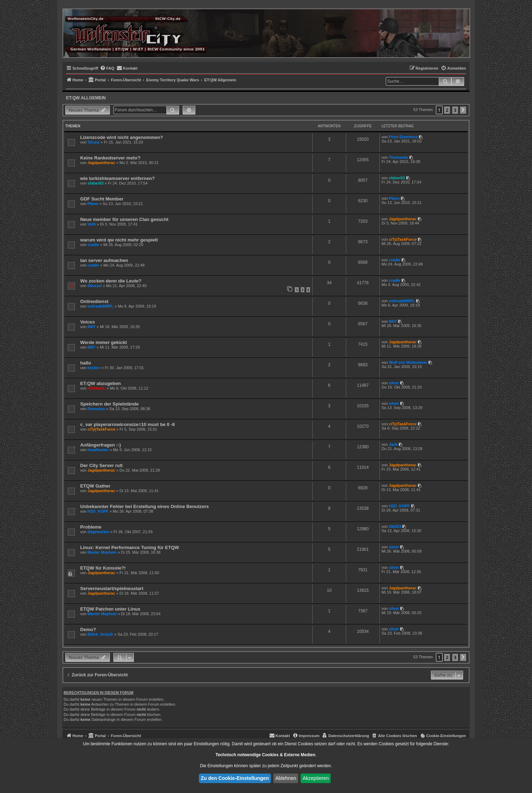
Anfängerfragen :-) (101, 445)
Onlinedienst (94, 301)
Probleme (91, 527)
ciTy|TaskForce (403, 239)
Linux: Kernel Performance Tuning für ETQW (130, 547)
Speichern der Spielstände (110, 404)
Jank (393, 444)
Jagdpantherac (101, 163)
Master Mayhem (102, 552)
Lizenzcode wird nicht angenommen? (122, 137)
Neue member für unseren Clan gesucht (124, 219)
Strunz (94, 142)
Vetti (92, 224)
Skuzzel (95, 286)
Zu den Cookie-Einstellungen (235, 778)
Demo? (88, 629)
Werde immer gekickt (104, 342)
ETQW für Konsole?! (103, 568)
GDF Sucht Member (102, 199)
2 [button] (447, 110)
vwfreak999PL (101, 306)
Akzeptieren (316, 778)
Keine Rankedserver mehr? (110, 158)
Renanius (96, 409)
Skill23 (395, 526)
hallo (86, 363)
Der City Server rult (101, 465)
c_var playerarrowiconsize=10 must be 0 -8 (128, 424)
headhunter (98, 450)
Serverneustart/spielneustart (112, 588)
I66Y (92, 327)
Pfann (93, 204)
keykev (94, 368)
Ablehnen (286, 778)
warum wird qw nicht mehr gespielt (119, 240)
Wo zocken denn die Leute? (111, 281)
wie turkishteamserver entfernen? (117, 178)
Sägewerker (99, 532)
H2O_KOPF (98, 511)
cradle (93, 245)
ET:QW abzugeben (101, 383)
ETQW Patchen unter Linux (110, 609)
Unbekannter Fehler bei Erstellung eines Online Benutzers (144, 506)
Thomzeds (398, 157)
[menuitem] (107, 68)
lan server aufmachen (104, 260)
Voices (88, 322)
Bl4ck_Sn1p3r (101, 634)
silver (394, 383)
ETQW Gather (95, 486)
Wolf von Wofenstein (408, 362)
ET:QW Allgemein (86, 98)
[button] (463, 110)
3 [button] (455, 110)
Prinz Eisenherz (403, 137)
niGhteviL (97, 388)
